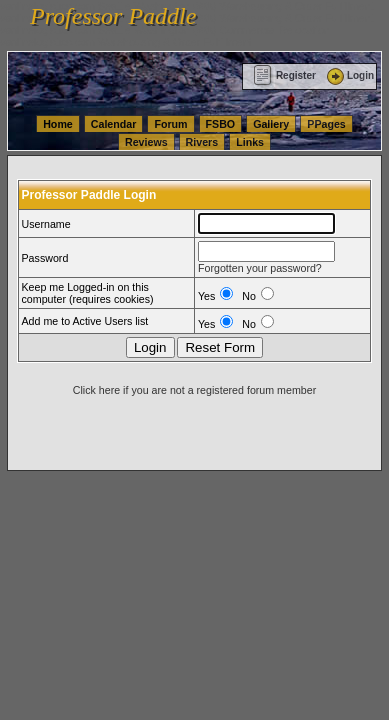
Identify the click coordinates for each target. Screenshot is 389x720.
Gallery (271, 124)
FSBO (221, 124)
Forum (170, 124)
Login (349, 75)
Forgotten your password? (260, 268)
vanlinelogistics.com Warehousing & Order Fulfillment (126, 42)
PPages (326, 124)
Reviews (146, 142)
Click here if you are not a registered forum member (194, 390)
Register (284, 75)
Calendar (114, 124)
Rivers (202, 142)
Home (58, 124)
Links (250, 142)
